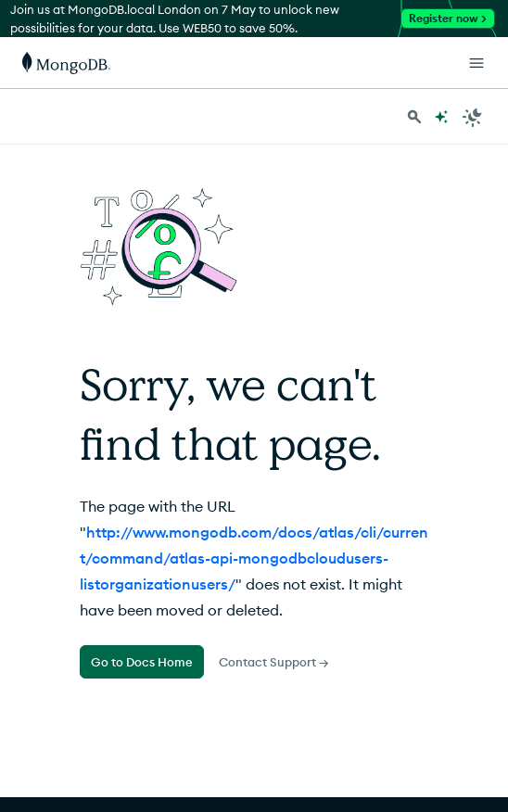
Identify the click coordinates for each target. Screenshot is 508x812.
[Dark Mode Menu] (473, 117)
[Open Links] (476, 63)
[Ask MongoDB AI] (441, 117)
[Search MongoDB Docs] (414, 117)
